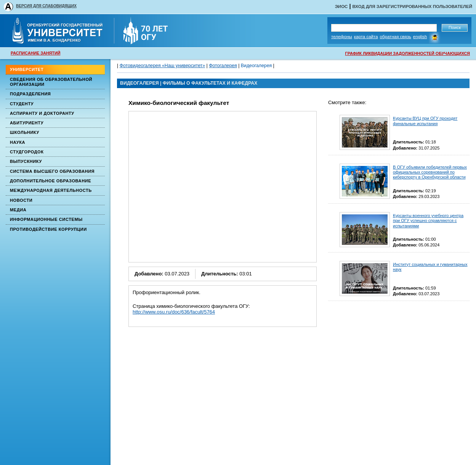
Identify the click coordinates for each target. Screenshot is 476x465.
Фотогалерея (223, 66)
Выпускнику (26, 161)
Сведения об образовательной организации (51, 82)
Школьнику (25, 132)
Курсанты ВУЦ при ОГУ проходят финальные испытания (425, 121)
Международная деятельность (51, 190)
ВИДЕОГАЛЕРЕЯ (139, 83)
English (420, 37)
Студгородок (27, 152)
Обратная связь (396, 37)
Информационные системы (46, 219)
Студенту (22, 104)
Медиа (18, 210)
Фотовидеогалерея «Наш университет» (162, 66)
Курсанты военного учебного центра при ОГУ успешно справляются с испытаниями (428, 220)
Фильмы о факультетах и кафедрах (210, 83)
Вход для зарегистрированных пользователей (412, 6)
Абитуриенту (27, 123)
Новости (21, 200)
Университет (27, 69)
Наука (18, 142)
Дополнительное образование (50, 181)
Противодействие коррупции (48, 229)
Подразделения (30, 94)
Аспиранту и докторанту (42, 113)
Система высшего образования (52, 171)
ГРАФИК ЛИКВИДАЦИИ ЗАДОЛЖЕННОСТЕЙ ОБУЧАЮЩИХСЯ (408, 53)
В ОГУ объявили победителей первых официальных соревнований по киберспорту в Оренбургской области (430, 172)
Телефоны (342, 37)
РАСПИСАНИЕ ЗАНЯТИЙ (35, 53)
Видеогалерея (256, 66)
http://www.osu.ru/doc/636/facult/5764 (174, 312)
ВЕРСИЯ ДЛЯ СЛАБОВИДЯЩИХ (46, 6)
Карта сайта (366, 37)
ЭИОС (341, 6)
